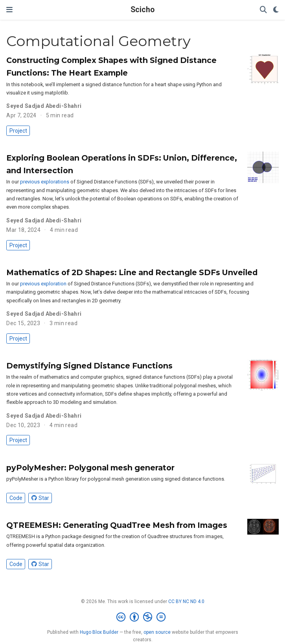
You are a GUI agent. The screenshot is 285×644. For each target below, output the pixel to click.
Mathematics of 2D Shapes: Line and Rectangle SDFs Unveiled (132, 272)
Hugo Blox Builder (99, 632)
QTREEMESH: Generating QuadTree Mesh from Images (117, 525)
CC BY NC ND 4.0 (186, 601)
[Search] (263, 10)
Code (16, 498)
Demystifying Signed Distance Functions (89, 366)
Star (40, 498)
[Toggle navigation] (9, 10)
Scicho (142, 10)
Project (18, 131)
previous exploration (43, 284)
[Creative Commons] (142, 617)
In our (13, 182)
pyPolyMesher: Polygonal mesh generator (90, 468)
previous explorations (45, 182)
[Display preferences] (276, 10)
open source (157, 632)
